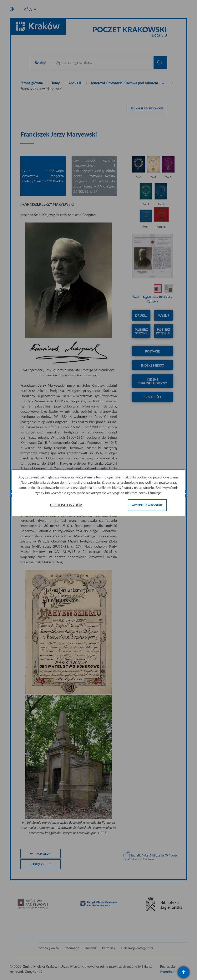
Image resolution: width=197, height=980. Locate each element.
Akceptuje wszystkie (147, 505)
